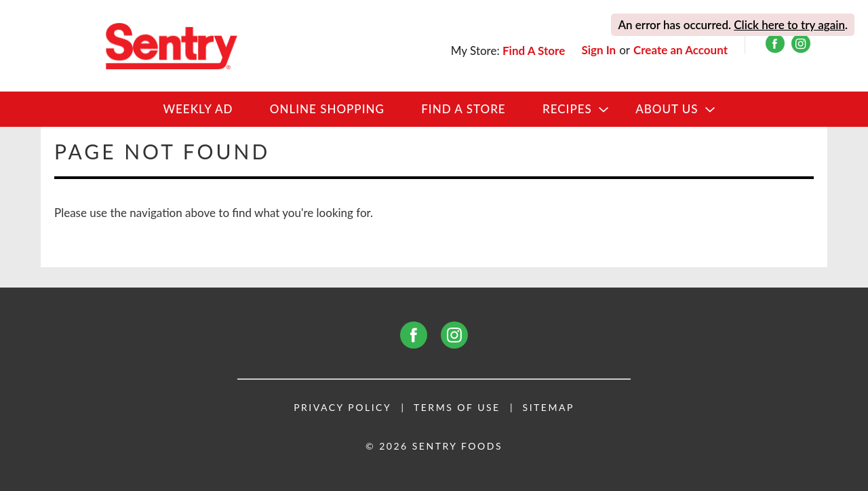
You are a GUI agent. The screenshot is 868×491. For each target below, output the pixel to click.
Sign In (598, 50)
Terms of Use (457, 408)
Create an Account (680, 50)
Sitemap (549, 408)
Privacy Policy (342, 408)
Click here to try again (789, 25)
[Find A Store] (535, 51)
